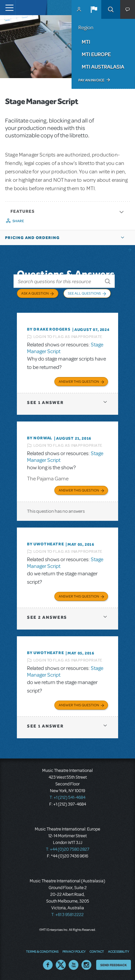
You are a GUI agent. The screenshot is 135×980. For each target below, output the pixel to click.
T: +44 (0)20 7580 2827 (68, 849)
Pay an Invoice (91, 80)
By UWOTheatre (45, 544)
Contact (97, 951)
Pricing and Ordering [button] (32, 238)
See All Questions (84, 293)
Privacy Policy (74, 951)
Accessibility (118, 951)
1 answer (45, 402)
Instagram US (86, 965)
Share (18, 221)
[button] (94, 9)
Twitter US (61, 965)
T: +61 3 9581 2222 (67, 915)
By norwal (40, 438)
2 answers (47, 617)
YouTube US (74, 965)
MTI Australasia (103, 67)
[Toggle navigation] (8, 8)
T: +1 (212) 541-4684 (67, 798)
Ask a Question (35, 293)
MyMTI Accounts (79, 9)
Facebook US (48, 965)
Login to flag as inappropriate (68, 337)
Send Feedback (114, 965)
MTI (86, 42)
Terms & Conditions (42, 951)
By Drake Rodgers (49, 329)
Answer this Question (79, 381)
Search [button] (111, 9)
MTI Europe (96, 54)
